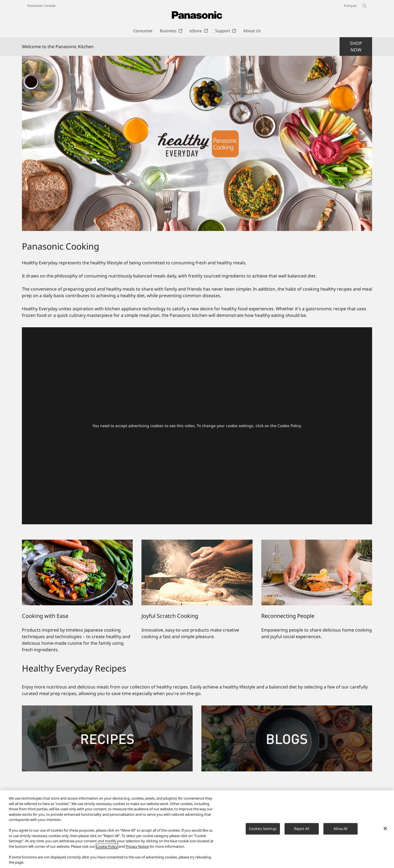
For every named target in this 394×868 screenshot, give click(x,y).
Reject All (302, 829)
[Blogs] (287, 709)
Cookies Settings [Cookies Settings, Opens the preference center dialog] (263, 829)
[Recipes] (107, 709)
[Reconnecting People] (317, 572)
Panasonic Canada (41, 6)
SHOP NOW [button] (356, 47)
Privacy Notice (137, 847)
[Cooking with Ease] (77, 572)
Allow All (340, 829)
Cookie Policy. (290, 426)
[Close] (385, 829)
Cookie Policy (107, 847)
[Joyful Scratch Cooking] (197, 572)
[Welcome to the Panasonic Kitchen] (197, 143)
